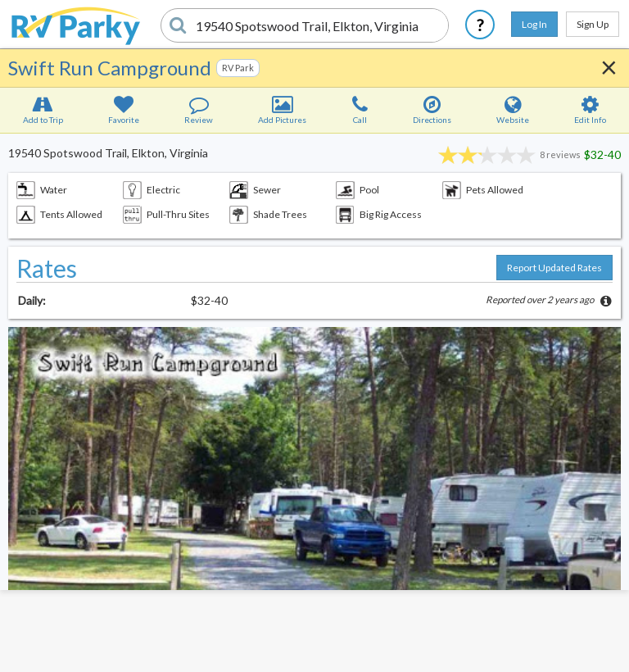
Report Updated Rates (554, 268)
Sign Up (593, 24)
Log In (534, 24)
